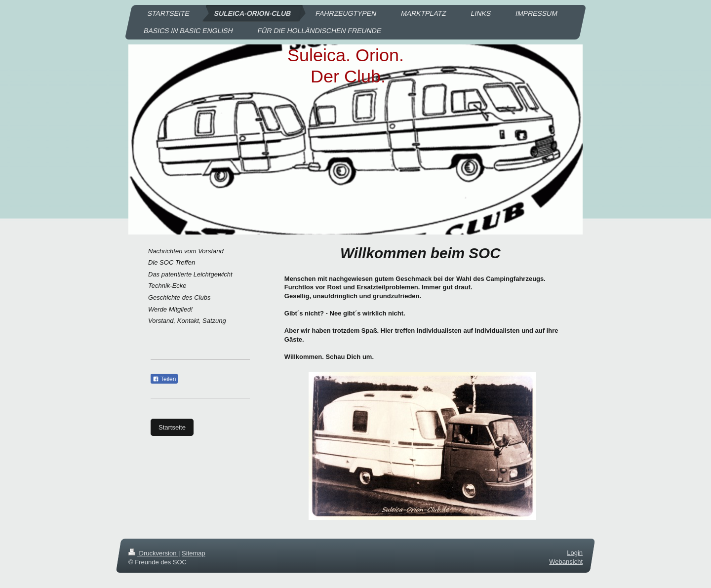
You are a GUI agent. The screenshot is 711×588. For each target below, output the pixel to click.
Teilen (164, 379)
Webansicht (566, 562)
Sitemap (194, 553)
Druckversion (153, 553)
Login (575, 553)
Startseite (172, 427)
